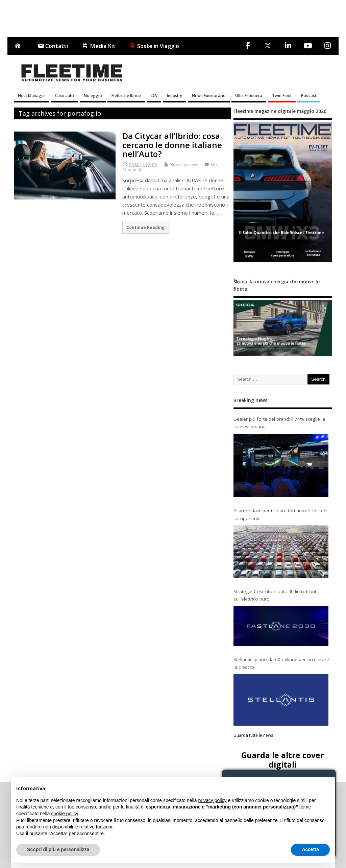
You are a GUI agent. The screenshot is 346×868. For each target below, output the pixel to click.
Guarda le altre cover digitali (283, 760)
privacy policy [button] (213, 800)
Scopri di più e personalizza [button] (58, 849)
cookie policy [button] (65, 814)
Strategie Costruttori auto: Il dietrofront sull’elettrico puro (275, 595)
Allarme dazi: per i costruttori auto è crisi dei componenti (280, 514)
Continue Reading (145, 227)
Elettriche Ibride (126, 95)
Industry (175, 95)
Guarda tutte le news (253, 735)
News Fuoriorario (209, 95)
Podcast (309, 95)
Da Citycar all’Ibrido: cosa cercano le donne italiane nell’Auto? (172, 145)
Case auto (65, 95)
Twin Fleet (282, 95)
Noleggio (93, 95)
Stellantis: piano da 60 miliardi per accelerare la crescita (281, 663)
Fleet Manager (32, 95)
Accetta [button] (310, 849)
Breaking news (184, 165)
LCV (154, 95)
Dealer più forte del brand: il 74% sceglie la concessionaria (279, 423)
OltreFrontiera (249, 95)
